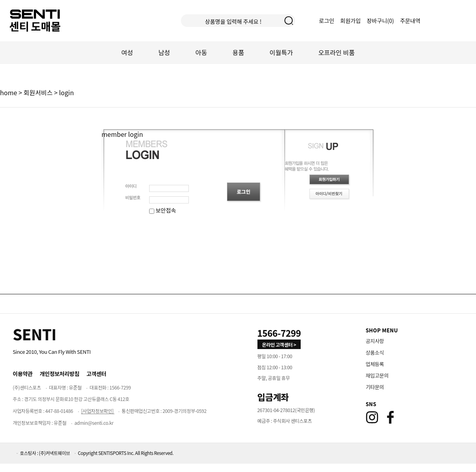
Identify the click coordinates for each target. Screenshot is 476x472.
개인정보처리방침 (59, 374)
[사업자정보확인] (98, 411)
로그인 (327, 21)
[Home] (35, 334)
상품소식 (375, 352)
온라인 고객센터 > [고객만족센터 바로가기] (279, 344)
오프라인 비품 (336, 52)
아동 (201, 52)
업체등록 (375, 364)
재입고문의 (377, 375)
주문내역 (410, 21)
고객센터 (96, 374)
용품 (238, 52)
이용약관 (23, 374)
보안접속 (163, 210)
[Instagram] (372, 417)
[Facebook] (390, 417)
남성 (164, 52)
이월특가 (281, 52)
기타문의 (375, 387)
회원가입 (351, 21)
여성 (127, 52)
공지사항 (375, 341)
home (9, 92)
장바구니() (381, 21)
